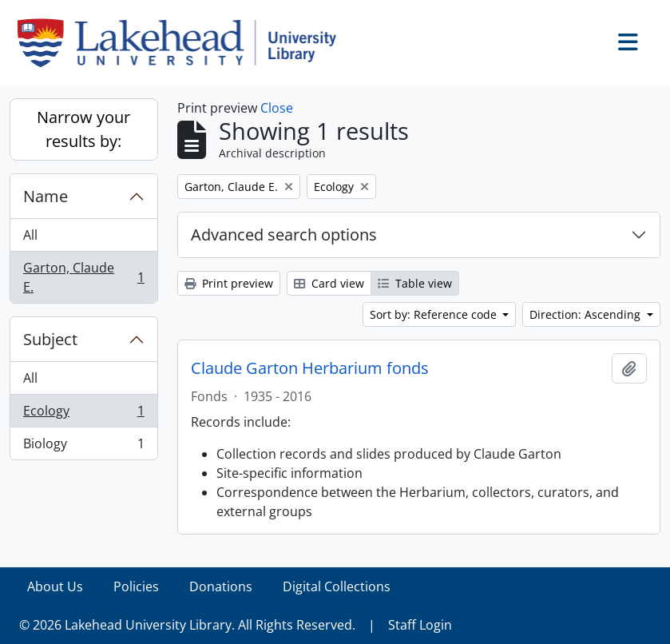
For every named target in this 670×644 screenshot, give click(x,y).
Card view (329, 283)
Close (277, 108)
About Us (55, 586)
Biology (83, 447)
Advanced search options (284, 235)
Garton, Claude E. (83, 277)
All (30, 235)
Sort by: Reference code (435, 314)
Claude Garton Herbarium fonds (310, 368)
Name (46, 196)
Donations (221, 586)
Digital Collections (337, 586)
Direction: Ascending (587, 314)
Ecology (83, 414)
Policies (136, 586)
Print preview (229, 283)
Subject (50, 339)
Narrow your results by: (83, 129)
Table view (415, 283)
